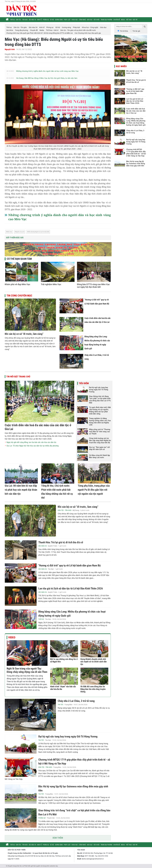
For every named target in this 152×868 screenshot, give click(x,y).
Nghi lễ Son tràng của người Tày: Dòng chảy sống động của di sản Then (27, 670)
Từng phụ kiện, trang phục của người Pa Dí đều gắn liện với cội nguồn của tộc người (94, 490)
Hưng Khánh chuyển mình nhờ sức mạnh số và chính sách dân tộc (94, 662)
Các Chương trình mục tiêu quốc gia (88, 33)
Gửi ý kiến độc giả (15, 238)
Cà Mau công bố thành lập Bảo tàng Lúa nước (99, 456)
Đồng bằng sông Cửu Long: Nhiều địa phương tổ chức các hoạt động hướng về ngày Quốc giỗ (136, 122)
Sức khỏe (97, 20)
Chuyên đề (117, 20)
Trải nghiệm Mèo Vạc (51, 284)
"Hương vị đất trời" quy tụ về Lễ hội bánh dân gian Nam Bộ (69, 566)
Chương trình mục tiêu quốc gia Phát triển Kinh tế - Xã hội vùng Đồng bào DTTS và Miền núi (39, 33)
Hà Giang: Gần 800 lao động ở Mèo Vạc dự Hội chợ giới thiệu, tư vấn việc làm (47, 78)
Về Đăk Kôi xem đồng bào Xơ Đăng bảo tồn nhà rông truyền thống (93, 689)
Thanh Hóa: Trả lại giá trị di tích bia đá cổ (61, 542)
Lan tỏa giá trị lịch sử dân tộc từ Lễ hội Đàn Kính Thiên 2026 (71, 589)
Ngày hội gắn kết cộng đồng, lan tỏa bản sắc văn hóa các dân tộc (31, 442)
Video (12, 637)
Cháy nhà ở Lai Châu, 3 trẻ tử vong (76, 701)
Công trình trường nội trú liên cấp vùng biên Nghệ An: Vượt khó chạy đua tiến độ (100, 440)
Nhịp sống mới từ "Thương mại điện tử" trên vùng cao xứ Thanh (100, 432)
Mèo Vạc (9, 232)
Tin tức (61, 705)
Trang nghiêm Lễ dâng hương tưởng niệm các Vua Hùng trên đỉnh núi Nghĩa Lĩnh (100, 422)
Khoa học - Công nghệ (79, 20)
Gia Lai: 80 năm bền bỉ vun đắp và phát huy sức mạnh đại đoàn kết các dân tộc (21, 490)
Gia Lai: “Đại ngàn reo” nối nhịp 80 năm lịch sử (99, 448)
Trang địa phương (106, 20)
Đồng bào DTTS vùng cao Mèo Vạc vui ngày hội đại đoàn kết (93, 286)
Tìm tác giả (136, 31)
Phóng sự (46, 20)
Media (123, 20)
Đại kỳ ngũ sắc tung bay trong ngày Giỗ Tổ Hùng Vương (99, 390)
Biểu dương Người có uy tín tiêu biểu (39, 232)
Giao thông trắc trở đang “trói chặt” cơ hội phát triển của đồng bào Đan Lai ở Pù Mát (100, 400)
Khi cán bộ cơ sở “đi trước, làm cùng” (24, 334)
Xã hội (52, 20)
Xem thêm (58, 838)
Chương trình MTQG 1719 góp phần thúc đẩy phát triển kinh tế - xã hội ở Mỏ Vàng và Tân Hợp (136, 153)
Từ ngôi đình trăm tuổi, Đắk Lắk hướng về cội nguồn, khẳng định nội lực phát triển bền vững (100, 411)
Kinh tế (39, 20)
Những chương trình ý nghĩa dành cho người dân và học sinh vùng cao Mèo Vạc (47, 71)
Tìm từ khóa (124, 31)
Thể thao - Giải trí (132, 20)
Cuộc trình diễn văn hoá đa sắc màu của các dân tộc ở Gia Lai (136, 111)
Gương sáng (59, 20)
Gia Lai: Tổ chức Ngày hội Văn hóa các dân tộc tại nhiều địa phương (33, 446)
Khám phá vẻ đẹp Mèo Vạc (17, 284)
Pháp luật (67, 20)
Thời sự (12, 20)
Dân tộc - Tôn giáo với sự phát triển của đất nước (78, 30)
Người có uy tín (20, 232)
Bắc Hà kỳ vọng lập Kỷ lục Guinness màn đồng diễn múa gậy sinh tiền (136, 164)
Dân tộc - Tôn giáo (22, 20)
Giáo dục (90, 20)
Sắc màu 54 (32, 20)
